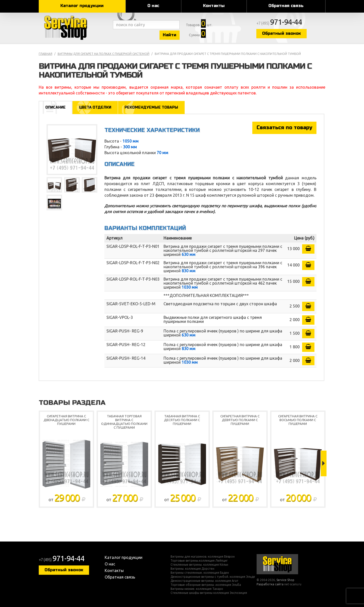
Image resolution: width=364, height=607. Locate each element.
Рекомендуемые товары (151, 107)
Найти (170, 35)
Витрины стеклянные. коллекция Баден (200, 573)
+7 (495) (279, 23)
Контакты (214, 6)
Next (324, 463)
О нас (153, 6)
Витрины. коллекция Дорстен (192, 569)
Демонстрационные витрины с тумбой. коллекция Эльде (213, 577)
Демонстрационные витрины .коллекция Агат (205, 581)
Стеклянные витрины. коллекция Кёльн (199, 565)
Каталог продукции (82, 6)
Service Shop (75, 28)
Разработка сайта (270, 584)
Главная (46, 54)
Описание (55, 107)
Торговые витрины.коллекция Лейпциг (199, 561)
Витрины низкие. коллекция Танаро (197, 589)
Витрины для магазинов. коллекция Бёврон (203, 557)
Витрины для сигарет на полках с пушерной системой (104, 54)
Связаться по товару (284, 128)
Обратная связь (286, 6)
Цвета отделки (95, 107)
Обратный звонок (281, 33)
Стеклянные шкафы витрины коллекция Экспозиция (209, 593)
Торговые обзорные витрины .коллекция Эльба (206, 585)
